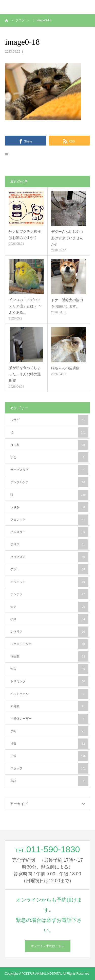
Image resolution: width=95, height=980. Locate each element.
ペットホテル (49, 694)
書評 (49, 781)
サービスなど (49, 470)
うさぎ (49, 507)
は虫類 (49, 445)
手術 (49, 731)
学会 (49, 457)
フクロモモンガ (49, 644)
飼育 (49, 669)
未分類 (49, 706)
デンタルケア (49, 482)
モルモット (49, 582)
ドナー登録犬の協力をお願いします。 (67, 303)
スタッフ (49, 768)
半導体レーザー (49, 719)
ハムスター (49, 532)
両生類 (49, 656)
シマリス (49, 632)
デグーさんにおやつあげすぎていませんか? (67, 238)
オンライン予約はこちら (48, 946)
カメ (49, 607)
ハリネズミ (49, 557)
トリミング (49, 681)
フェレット (49, 520)
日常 (49, 756)
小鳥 (49, 619)
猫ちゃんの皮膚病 (65, 368)
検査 (49, 744)
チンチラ (49, 594)
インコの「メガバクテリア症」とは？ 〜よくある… (25, 306)
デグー (49, 569)
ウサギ (49, 420)
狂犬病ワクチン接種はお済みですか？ (25, 235)
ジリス (49, 544)
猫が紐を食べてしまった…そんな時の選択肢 (25, 374)
